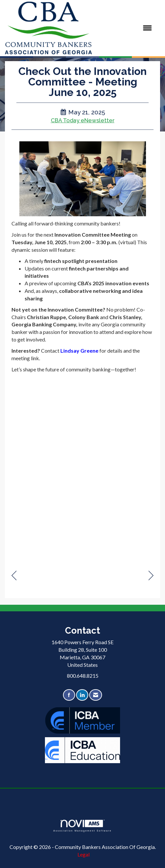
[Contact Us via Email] (96, 695)
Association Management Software (82, 826)
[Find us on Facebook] (69, 695)
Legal (83, 854)
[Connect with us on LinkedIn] (82, 695)
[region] (151, 576)
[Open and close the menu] (125, 28)
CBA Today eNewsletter (83, 120)
